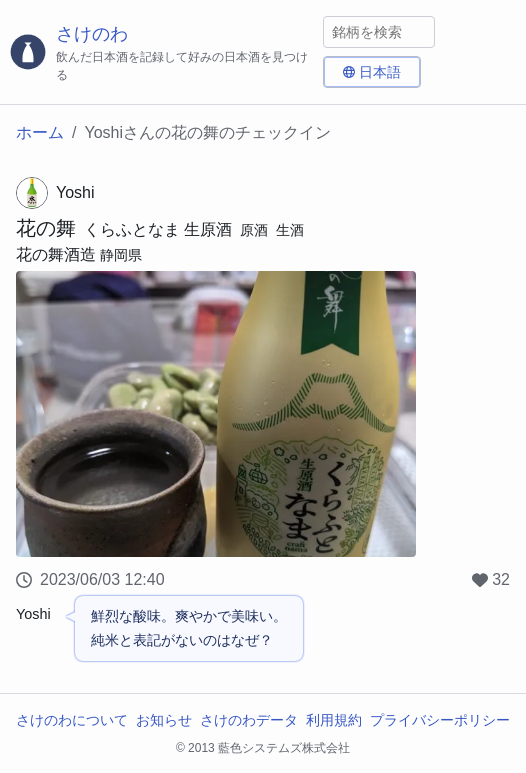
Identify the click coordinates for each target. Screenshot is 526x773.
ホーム (40, 132)
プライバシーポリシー (440, 720)
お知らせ (164, 720)
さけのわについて (72, 720)
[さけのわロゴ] (161, 52)
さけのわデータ (249, 720)
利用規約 (334, 720)
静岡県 (121, 255)
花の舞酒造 (56, 254)
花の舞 (46, 228)
